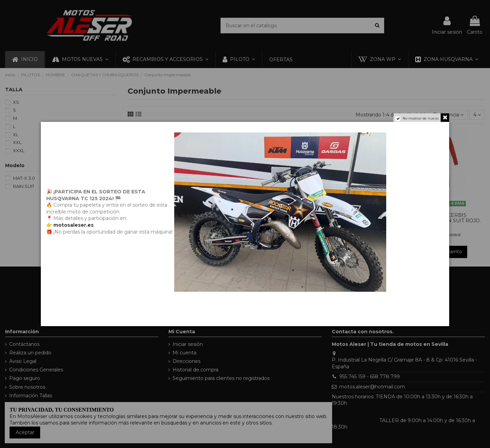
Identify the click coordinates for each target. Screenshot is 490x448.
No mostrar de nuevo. (421, 118)
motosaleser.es (73, 225)
